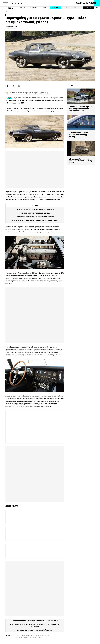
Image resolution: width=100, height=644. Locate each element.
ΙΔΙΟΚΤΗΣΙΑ (34, 8)
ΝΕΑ (6, 12)
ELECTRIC (56, 8)
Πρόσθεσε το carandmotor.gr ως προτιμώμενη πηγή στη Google (28, 93)
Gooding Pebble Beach (42, 636)
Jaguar (18, 636)
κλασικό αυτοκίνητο (36, 637)
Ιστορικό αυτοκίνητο (22, 637)
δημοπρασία (30, 636)
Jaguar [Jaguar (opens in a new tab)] (10, 98)
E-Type (23, 636)
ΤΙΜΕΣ (45, 8)
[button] (5, 3)
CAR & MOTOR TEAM (11, 26)
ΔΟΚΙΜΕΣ (22, 8)
